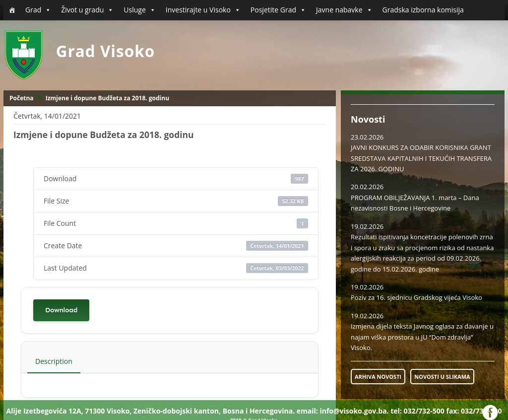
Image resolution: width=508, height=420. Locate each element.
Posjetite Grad (278, 10)
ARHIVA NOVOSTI (378, 377)
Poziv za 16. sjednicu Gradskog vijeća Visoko (416, 297)
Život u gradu (87, 10)
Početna (22, 98)
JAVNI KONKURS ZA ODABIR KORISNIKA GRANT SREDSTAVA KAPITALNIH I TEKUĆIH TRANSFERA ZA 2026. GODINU (421, 158)
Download (61, 310)
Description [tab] (54, 361)
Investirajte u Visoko (203, 10)
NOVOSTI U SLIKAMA (442, 377)
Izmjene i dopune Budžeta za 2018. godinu (107, 98)
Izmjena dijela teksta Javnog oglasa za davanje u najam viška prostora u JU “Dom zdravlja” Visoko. (422, 337)
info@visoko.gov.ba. (354, 411)
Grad (38, 10)
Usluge (139, 10)
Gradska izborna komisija (423, 10)
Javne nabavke (344, 10)
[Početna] (12, 10)
